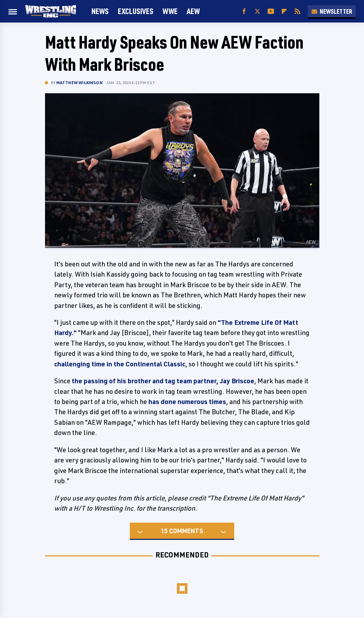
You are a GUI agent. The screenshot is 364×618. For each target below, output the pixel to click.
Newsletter (332, 11)
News (100, 11)
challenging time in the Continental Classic (120, 364)
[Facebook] (244, 11)
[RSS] (298, 11)
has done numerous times (187, 402)
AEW (193, 11)
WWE (170, 11)
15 (164, 531)
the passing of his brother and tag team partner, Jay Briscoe (163, 381)
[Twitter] (257, 11)
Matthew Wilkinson (79, 83)
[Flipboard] (284, 11)
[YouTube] (271, 11)
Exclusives (136, 11)
